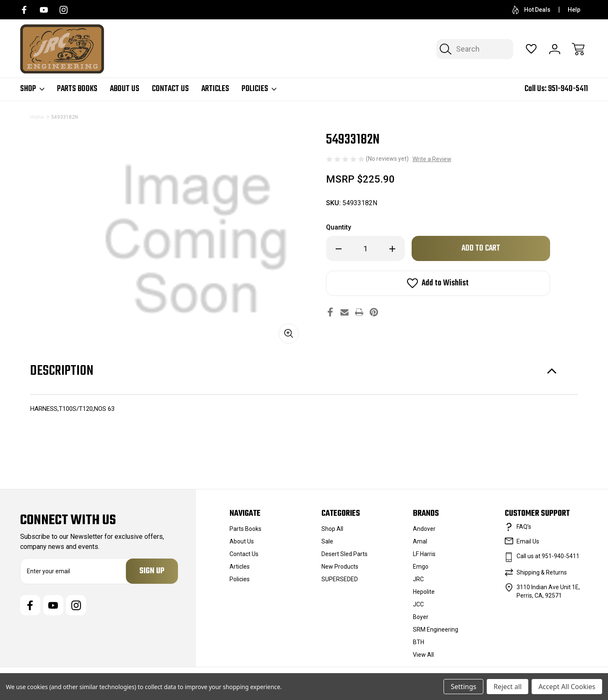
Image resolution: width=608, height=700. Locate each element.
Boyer (421, 617)
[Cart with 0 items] (578, 49)
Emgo (421, 567)
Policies (259, 89)
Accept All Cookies (567, 687)
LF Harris (424, 554)
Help (574, 10)
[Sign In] (555, 49)
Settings (463, 687)
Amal (420, 541)
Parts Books (77, 89)
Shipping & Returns (542, 572)
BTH (419, 642)
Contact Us (170, 89)
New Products (340, 567)
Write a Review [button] (432, 159)
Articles (215, 89)
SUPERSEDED (340, 579)
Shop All (332, 529)
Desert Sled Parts (344, 554)
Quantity (339, 227)
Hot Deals (531, 10)
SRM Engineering (436, 629)
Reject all (508, 687)
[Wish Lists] (531, 49)
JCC (418, 604)
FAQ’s (524, 527)
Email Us (528, 541)
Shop (32, 89)
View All (423, 655)
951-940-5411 (568, 89)
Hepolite (424, 592)
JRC (418, 579)
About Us (125, 89)
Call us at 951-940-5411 (548, 556)
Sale (327, 541)
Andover (424, 529)
